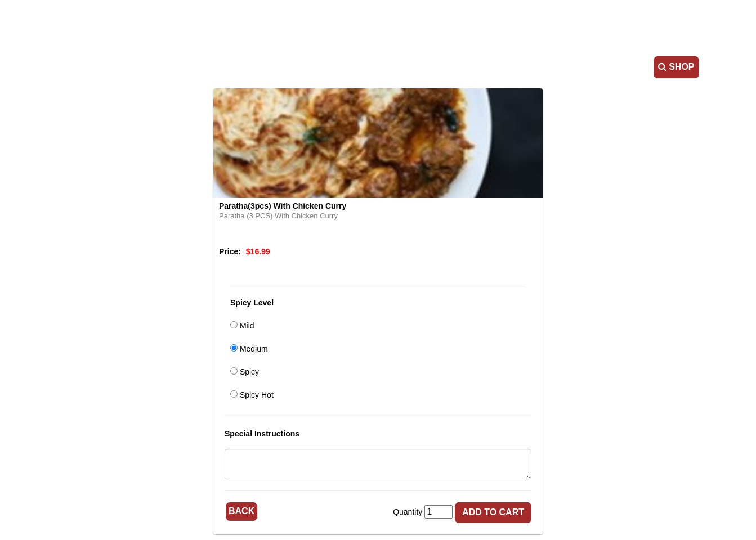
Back (241, 511)
